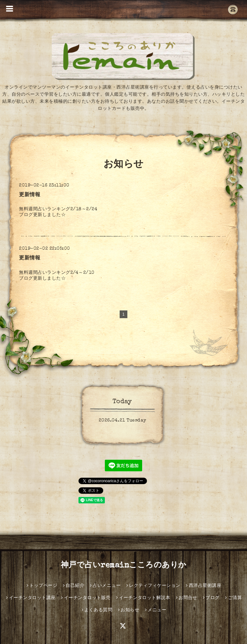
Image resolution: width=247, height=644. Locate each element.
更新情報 (30, 195)
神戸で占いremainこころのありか (124, 566)
